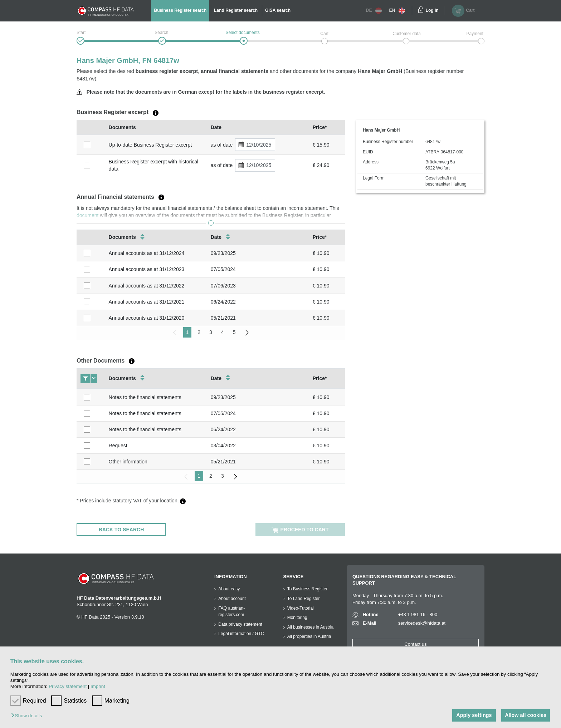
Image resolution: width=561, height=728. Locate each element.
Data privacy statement (240, 624)
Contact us (415, 644)
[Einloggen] (421, 11)
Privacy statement (68, 686)
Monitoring (297, 618)
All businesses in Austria (310, 627)
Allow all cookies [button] (525, 715)
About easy (229, 589)
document (87, 215)
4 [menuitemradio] (223, 332)
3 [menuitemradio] (211, 332)
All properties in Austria (309, 636)
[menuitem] (247, 332)
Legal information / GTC (241, 634)
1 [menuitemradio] (187, 332)
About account (232, 599)
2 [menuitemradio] (199, 332)
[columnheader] (91, 127)
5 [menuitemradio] (234, 332)
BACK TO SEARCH (121, 530)
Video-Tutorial (301, 608)
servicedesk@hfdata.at (422, 623)
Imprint (98, 686)
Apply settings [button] (472, 715)
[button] (28, 716)
